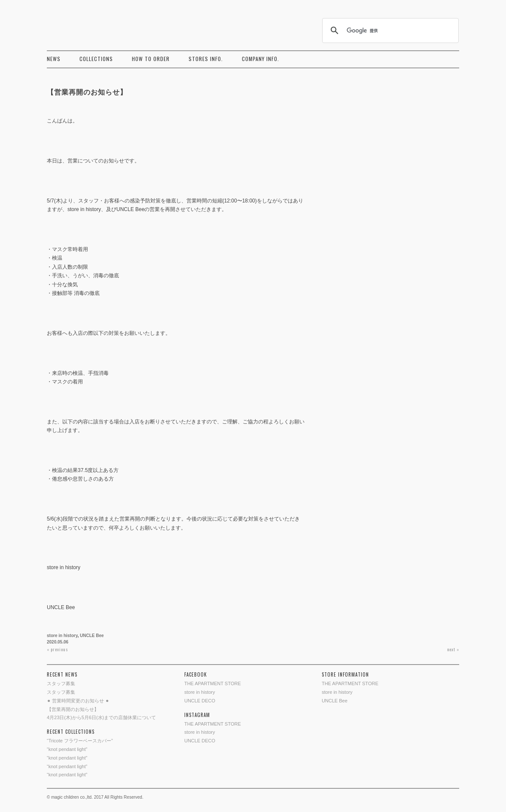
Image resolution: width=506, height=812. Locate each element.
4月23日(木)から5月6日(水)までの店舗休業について (101, 717)
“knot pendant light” (67, 749)
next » (453, 649)
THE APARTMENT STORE (213, 683)
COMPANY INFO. (261, 59)
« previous (58, 649)
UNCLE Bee (92, 636)
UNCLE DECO (200, 701)
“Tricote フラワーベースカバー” (80, 741)
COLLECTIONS (96, 59)
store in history (62, 636)
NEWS (54, 59)
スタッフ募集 (61, 683)
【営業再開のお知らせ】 (73, 709)
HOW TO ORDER (151, 59)
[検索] (389, 31)
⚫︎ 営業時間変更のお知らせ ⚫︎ (78, 701)
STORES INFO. (206, 59)
